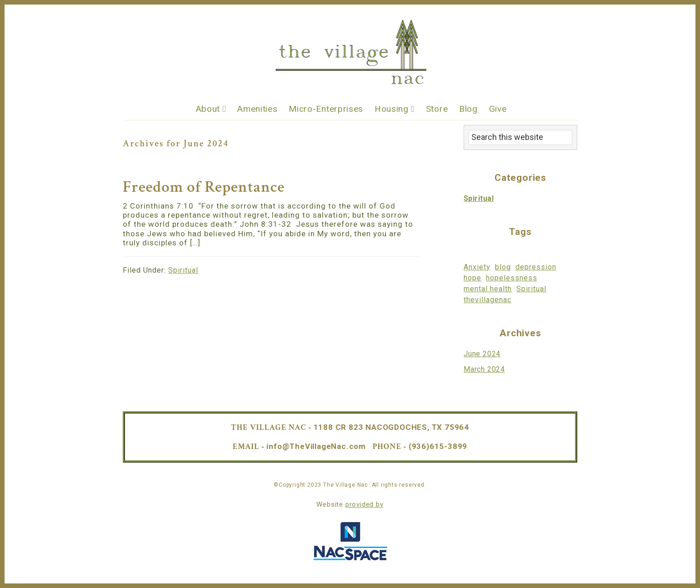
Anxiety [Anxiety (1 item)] (477, 267)
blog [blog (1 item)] (503, 267)
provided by (365, 504)
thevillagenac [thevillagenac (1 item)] (487, 300)
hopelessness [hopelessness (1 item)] (512, 278)
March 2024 (484, 369)
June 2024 (482, 354)
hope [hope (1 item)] (472, 278)
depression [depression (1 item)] (536, 267)
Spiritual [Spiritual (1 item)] (531, 289)
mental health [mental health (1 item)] (488, 289)
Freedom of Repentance (204, 187)
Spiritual (183, 270)
